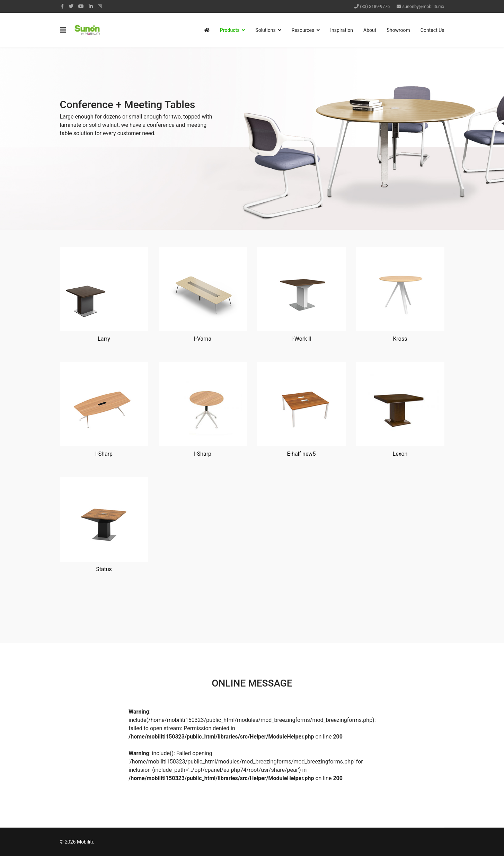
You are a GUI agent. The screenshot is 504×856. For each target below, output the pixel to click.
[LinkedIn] (91, 6)
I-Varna (203, 339)
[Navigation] (63, 30)
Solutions (265, 30)
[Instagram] (100, 6)
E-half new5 (302, 454)
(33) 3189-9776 (375, 6)
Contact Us (432, 30)
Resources (303, 30)
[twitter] (71, 6)
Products (230, 30)
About (370, 30)
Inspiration (342, 30)
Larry (104, 339)
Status (104, 569)
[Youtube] (81, 6)
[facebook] (62, 6)
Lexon (400, 454)
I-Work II (301, 339)
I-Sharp (104, 454)
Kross (400, 339)
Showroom (398, 30)
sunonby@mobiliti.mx (423, 6)
